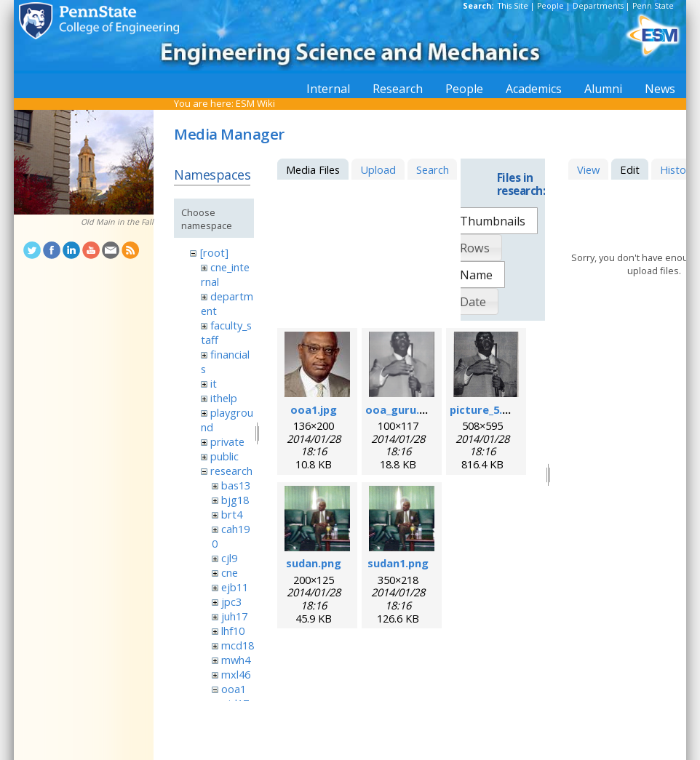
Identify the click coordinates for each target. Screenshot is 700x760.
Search (433, 169)
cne (230, 572)
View (588, 169)
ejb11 (235, 587)
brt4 (232, 514)
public (224, 456)
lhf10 (233, 631)
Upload (378, 169)
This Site (513, 6)
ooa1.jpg (314, 409)
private (227, 441)
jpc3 (231, 601)
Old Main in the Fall (117, 222)
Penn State (653, 6)
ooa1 (234, 689)
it (214, 383)
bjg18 (235, 500)
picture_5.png (486, 409)
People (550, 6)
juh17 (234, 616)
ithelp (224, 398)
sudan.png (314, 563)
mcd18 (238, 645)
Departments (598, 6)
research (231, 471)
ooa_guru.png (402, 409)
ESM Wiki (255, 103)
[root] (214, 252)
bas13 (236, 485)
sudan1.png (398, 563)
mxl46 (236, 674)
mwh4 (236, 660)
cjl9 (229, 558)
